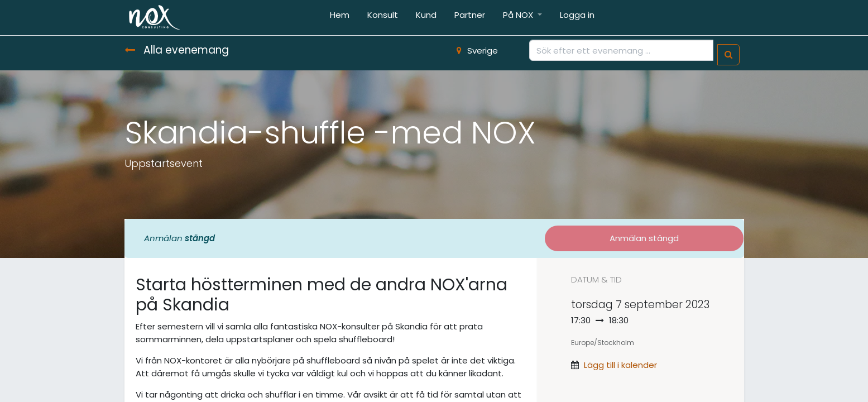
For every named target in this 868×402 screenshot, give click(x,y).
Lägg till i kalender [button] (620, 365)
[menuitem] (340, 18)
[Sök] (728, 55)
